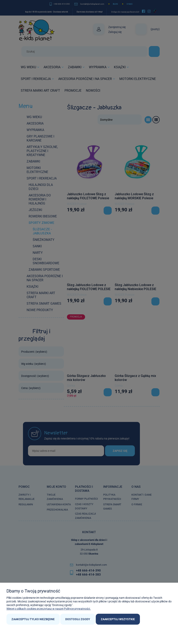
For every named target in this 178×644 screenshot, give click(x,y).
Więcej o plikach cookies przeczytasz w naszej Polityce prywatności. (49, 609)
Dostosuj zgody (78, 619)
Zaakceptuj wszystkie (118, 619)
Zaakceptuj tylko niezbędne (33, 619)
